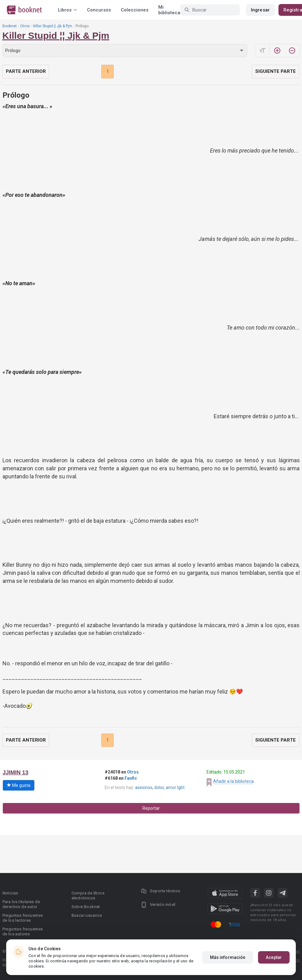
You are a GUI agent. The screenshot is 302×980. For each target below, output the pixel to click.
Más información (228, 957)
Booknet (10, 26)
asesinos (144, 787)
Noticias (10, 893)
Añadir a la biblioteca (233, 781)
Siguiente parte (276, 71)
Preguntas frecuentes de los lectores (23, 918)
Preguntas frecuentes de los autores (23, 931)
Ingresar (260, 10)
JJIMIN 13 (16, 773)
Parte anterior (26, 71)
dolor (159, 787)
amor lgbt (175, 787)
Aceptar (274, 957)
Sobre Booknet (86, 907)
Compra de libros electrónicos (88, 896)
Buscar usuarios (87, 915)
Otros (25, 26)
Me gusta (19, 785)
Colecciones (135, 10)
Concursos (99, 10)
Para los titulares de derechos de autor (21, 904)
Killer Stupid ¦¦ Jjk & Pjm (53, 26)
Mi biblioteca (169, 10)
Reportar (151, 808)
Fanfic (131, 778)
